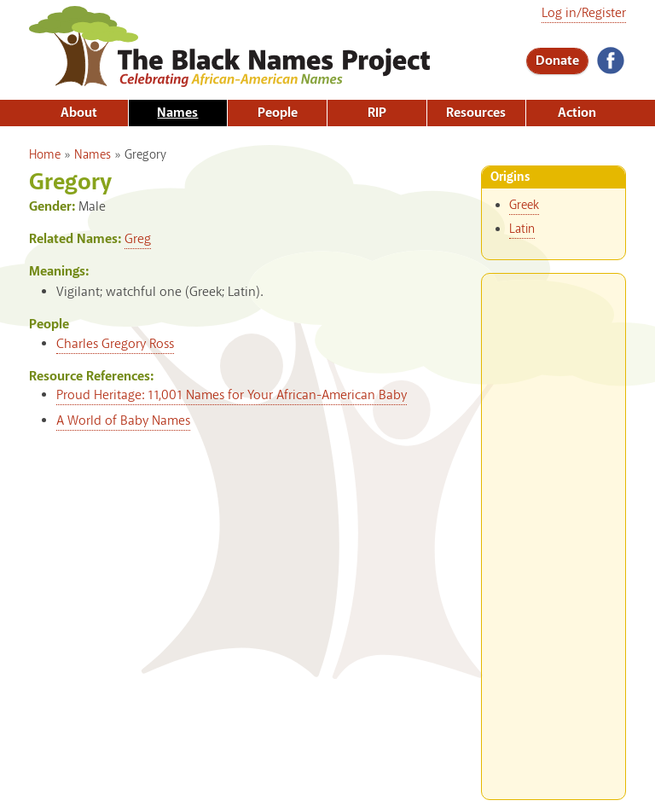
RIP (377, 113)
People (278, 113)
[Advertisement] (554, 530)
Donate (557, 61)
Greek (524, 206)
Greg (138, 239)
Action (577, 113)
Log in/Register (584, 13)
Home (45, 155)
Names (177, 113)
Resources (476, 113)
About (79, 113)
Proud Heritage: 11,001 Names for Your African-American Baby (232, 395)
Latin (522, 229)
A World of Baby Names (123, 421)
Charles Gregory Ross (115, 344)
